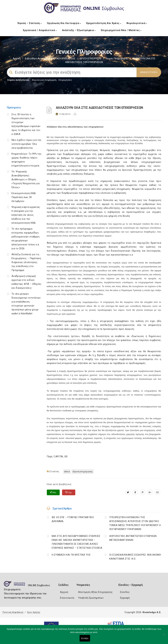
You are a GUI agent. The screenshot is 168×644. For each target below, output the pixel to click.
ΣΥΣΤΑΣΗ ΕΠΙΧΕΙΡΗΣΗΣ (63, 59)
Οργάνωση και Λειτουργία (64, 23)
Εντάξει (85, 638)
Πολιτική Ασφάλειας (13, 612)
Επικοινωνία (67, 598)
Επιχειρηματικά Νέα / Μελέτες (121, 30)
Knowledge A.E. (152, 612)
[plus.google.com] (150, 492)
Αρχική (17, 59)
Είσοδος (125, 592)
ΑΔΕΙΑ (67, 472)
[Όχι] (164, 636)
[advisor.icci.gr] (157, 492)
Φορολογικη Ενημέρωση (44, 80)
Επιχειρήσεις (65, 80)
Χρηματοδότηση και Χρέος (104, 23)
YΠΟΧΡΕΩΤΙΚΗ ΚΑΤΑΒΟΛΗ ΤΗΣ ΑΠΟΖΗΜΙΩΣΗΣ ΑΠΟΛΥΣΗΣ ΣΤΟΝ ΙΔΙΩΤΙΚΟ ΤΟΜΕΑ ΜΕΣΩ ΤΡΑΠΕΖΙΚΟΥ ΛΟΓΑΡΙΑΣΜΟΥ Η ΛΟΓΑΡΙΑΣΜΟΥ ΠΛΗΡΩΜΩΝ (135, 523)
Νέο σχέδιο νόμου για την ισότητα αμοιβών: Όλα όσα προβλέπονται (26, 144)
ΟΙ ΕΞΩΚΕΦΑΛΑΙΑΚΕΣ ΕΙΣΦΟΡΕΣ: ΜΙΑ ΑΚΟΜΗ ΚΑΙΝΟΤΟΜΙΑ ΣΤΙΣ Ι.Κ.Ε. (135, 557)
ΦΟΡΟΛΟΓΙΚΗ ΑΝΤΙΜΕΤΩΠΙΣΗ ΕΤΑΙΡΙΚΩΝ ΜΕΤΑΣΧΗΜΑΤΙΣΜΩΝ (133, 538)
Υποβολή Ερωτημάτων (91, 598)
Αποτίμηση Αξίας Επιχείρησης (95, 592)
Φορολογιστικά (137, 23)
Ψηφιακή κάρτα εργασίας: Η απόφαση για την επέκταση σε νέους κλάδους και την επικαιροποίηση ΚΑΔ (26, 215)
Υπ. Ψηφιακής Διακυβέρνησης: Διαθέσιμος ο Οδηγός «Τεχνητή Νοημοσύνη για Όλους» (26, 179)
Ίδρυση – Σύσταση (30, 23)
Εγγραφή (125, 598)
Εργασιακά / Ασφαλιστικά (40, 30)
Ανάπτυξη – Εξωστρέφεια (79, 30)
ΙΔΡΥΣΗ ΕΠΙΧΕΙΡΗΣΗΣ (90, 59)
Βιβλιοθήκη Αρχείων (36, 59)
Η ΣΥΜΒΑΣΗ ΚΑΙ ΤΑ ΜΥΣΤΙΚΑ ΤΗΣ (71, 555)
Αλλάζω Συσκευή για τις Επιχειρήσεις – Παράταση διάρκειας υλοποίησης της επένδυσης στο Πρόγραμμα (26, 262)
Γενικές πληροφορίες (117, 59)
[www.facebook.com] (135, 492)
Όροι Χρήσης (34, 612)
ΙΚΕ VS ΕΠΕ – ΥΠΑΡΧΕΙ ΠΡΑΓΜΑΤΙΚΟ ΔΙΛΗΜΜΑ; (73, 519)
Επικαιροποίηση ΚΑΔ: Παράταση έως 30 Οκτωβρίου (24, 197)
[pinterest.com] (143, 492)
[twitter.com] (128, 492)
